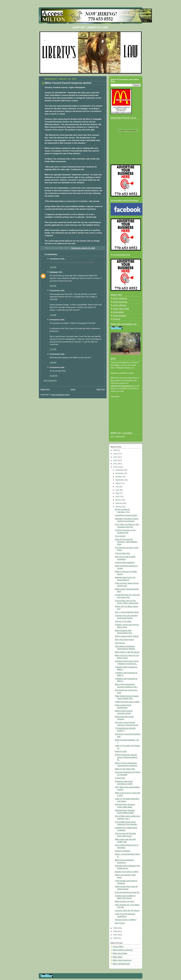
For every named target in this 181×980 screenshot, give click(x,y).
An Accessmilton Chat (121, 255)
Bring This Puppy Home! (124, 640)
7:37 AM (53, 349)
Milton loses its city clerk (124, 901)
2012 (116, 460)
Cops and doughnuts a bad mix (127, 892)
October (119, 477)
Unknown (54, 272)
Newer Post (45, 389)
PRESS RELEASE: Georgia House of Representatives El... (126, 757)
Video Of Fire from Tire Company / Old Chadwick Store (126, 542)
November (120, 473)
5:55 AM (53, 286)
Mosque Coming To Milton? (126, 920)
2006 (116, 938)
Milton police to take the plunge (127, 652)
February (119, 503)
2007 (116, 935)
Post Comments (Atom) (60, 395)
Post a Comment (50, 381)
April (117, 497)
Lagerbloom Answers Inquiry (126, 515)
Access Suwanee (120, 316)
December (120, 470)
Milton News (118, 957)
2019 (116, 450)
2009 (116, 928)
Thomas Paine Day (122, 553)
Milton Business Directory (123, 950)
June (118, 490)
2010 (116, 467)
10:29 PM (54, 376)
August (118, 483)
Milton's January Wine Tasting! (127, 636)
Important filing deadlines (125, 562)
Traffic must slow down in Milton (127, 702)
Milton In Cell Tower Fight (125, 769)
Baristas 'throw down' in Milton (127, 872)
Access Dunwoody (120, 302)
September (120, 480)
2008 (116, 931)
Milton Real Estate (120, 953)
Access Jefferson (120, 305)
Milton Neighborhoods (121, 964)
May (117, 493)
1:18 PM (53, 267)
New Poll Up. (120, 643)
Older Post (101, 389)
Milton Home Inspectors (122, 960)
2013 (116, 457)
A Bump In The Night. (123, 621)
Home (73, 389)
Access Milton (118, 312)
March (118, 500)
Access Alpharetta (120, 298)
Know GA (117, 319)
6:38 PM (53, 362)
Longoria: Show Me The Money (127, 911)
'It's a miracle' (120, 536)
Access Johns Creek (121, 309)
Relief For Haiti (121, 751)
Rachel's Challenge (123, 851)
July (117, 487)
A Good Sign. (120, 778)
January (119, 507)
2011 (116, 464)
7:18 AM (53, 315)
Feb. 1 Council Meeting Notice (127, 612)
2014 (116, 454)
